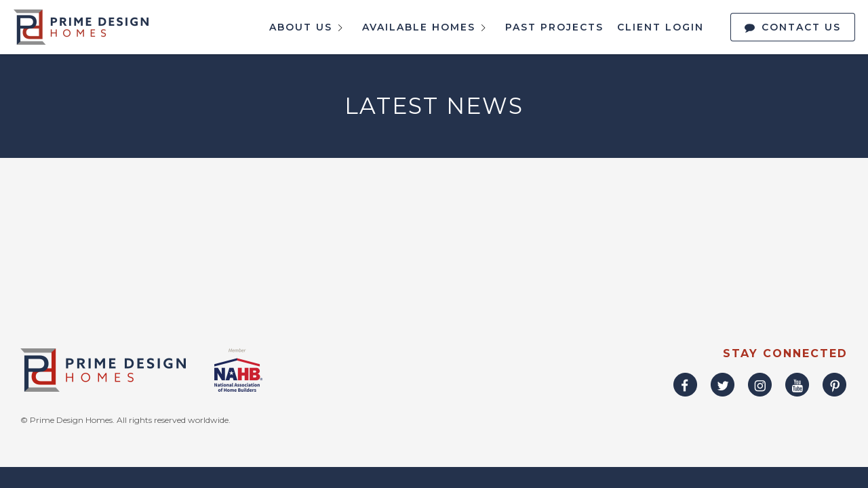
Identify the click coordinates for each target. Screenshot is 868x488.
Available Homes (427, 28)
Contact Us (801, 27)
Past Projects (554, 27)
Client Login (660, 27)
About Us (309, 28)
